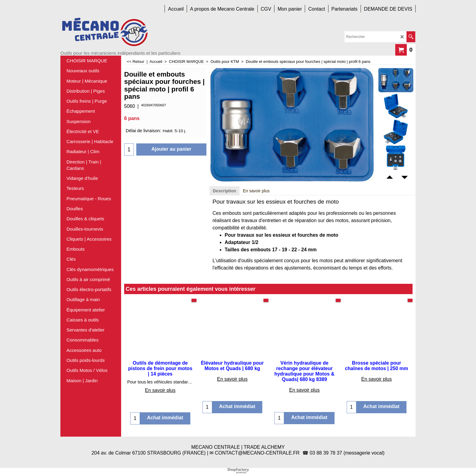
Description (224, 191)
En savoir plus (256, 191)
